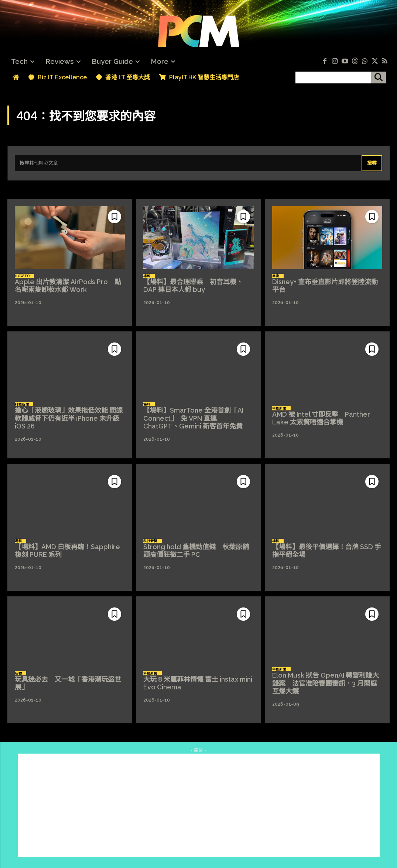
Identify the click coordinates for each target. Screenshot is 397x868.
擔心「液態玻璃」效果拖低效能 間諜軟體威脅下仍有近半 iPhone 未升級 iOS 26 (69, 418)
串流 (276, 276)
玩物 (18, 674)
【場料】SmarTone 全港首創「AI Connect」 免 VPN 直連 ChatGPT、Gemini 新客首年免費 (193, 418)
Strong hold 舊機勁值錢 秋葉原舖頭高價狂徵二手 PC (196, 551)
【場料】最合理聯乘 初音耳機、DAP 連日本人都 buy (193, 286)
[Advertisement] (199, 805)
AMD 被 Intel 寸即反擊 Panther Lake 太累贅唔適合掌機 (321, 418)
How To (22, 276)
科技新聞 (22, 404)
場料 (147, 276)
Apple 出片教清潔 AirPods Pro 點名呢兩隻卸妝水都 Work (68, 286)
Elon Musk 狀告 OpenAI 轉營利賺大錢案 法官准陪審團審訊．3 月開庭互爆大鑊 (326, 683)
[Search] (372, 163)
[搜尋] (379, 77)
